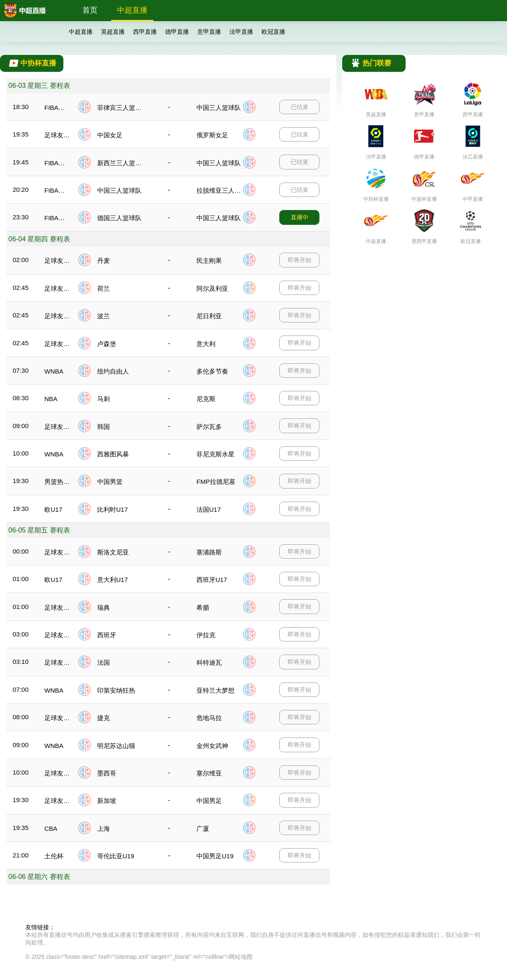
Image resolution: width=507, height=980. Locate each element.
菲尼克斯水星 (215, 454)
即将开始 (300, 260)
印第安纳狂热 (116, 690)
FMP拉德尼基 (216, 482)
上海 (104, 828)
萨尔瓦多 (209, 427)
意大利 (206, 344)
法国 (104, 662)
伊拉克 (206, 635)
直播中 (300, 217)
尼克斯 (206, 399)
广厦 (203, 828)
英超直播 (113, 32)
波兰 (104, 316)
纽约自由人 (113, 371)
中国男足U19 (215, 856)
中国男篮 (110, 482)
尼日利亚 (209, 316)
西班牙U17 (212, 580)
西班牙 (107, 635)
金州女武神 (212, 746)
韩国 (104, 427)
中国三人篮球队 (219, 108)
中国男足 (209, 801)
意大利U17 (113, 580)
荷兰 (104, 288)
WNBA (54, 371)
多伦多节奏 (212, 371)
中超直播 (132, 10)
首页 (90, 10)
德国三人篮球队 (119, 218)
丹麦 (104, 261)
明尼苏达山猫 (116, 746)
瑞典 (104, 607)
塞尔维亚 (209, 773)
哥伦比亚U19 (116, 856)
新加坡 (107, 801)
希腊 (203, 607)
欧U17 (53, 509)
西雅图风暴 (113, 454)
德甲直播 (177, 32)
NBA (51, 399)
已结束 (300, 107)
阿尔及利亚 (212, 288)
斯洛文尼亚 (113, 552)
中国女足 (110, 135)
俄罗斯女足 (212, 135)
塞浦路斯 (209, 552)
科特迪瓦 (209, 662)
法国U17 (209, 509)
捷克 (104, 718)
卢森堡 (107, 344)
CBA (51, 828)
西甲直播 (145, 32)
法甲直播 (241, 32)
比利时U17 (113, 509)
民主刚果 (209, 261)
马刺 (104, 399)
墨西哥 (107, 773)
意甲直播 (209, 32)
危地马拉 (209, 718)
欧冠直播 (273, 32)
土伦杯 (54, 856)
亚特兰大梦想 (215, 690)
